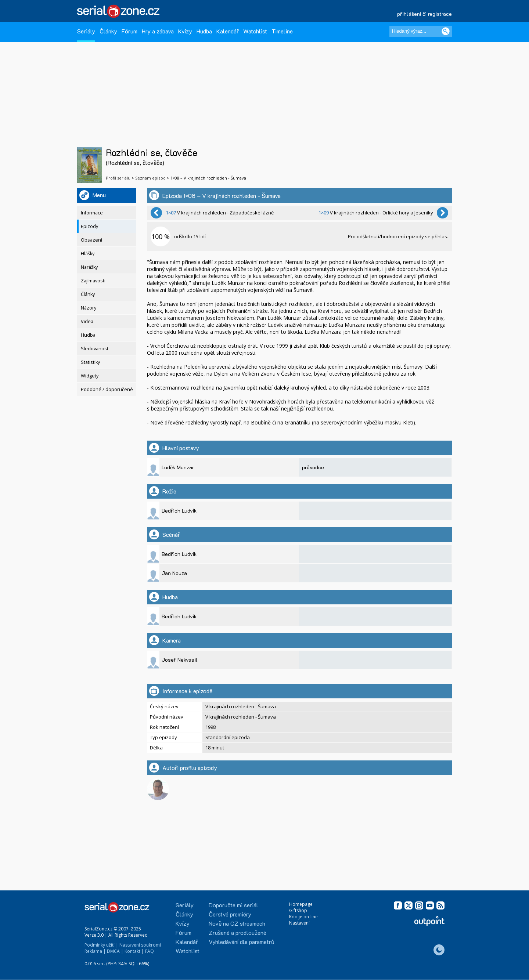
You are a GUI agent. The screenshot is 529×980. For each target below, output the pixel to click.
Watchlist (255, 31)
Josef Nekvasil (180, 660)
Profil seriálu (118, 178)
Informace (92, 213)
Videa (87, 321)
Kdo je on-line (303, 917)
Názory (89, 308)
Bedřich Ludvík (179, 511)
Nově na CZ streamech (237, 923)
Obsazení (91, 240)
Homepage (301, 904)
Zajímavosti (93, 281)
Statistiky (90, 362)
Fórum (129, 31)
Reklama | (95, 951)
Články (108, 31)
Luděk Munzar (178, 467)
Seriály (86, 31)
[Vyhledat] (446, 31)
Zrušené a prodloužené (237, 932)
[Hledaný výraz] (421, 31)
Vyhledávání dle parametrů (242, 942)
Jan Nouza (174, 573)
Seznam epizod (150, 178)
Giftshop (298, 910)
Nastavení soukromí (140, 945)
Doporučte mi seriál (233, 905)
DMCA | (115, 951)
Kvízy (185, 31)
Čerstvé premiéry (230, 914)
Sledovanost (95, 349)
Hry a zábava (158, 31)
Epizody (89, 226)
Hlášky (88, 254)
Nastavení (299, 923)
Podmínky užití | (101, 945)
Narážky (89, 267)
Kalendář (228, 31)
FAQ (150, 951)
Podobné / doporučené (107, 389)
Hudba (204, 31)
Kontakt (132, 951)
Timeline (282, 31)
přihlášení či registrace (424, 14)
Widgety (90, 376)
